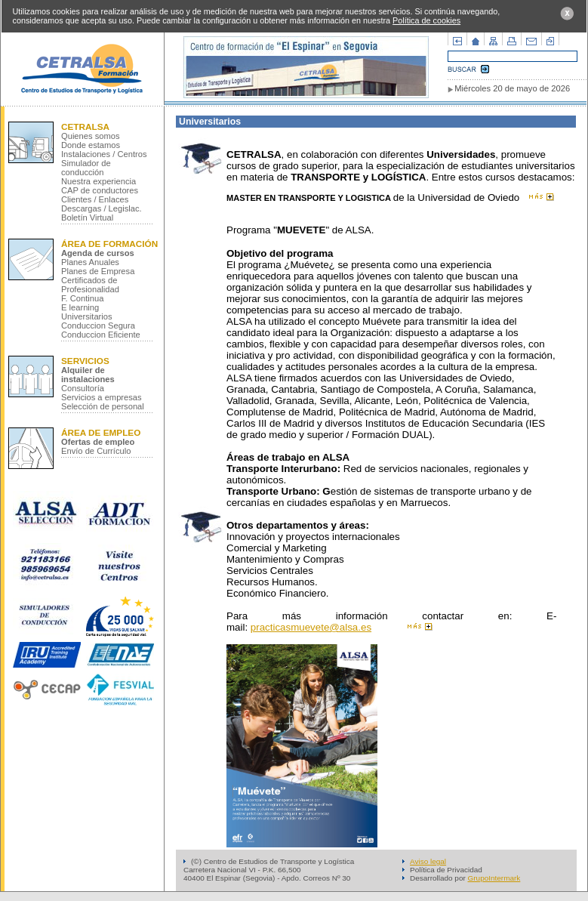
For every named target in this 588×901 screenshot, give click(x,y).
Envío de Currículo (96, 451)
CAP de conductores (100, 190)
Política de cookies (426, 20)
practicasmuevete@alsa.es (311, 627)
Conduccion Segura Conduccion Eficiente (101, 330)
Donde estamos (91, 145)
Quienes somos (91, 136)
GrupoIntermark (494, 878)
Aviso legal (428, 861)
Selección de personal (103, 406)
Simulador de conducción (86, 168)
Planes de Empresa (98, 271)
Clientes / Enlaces (95, 199)
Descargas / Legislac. (102, 208)
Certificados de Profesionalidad (90, 285)
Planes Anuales (90, 262)
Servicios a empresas (102, 397)
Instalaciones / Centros (104, 154)
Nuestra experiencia (99, 181)
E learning (80, 307)
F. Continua (82, 298)
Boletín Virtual (87, 218)
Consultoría (83, 388)
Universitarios (87, 316)
